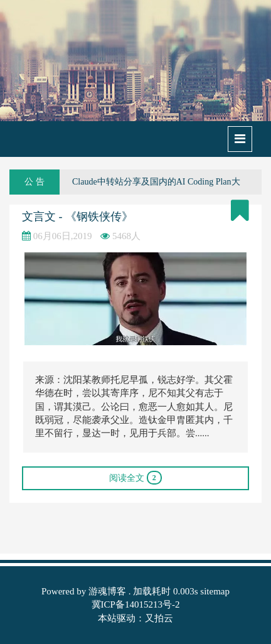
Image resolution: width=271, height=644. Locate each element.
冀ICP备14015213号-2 (136, 604)
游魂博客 (107, 591)
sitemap (215, 591)
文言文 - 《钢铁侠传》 (77, 217)
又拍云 (159, 618)
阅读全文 (135, 478)
